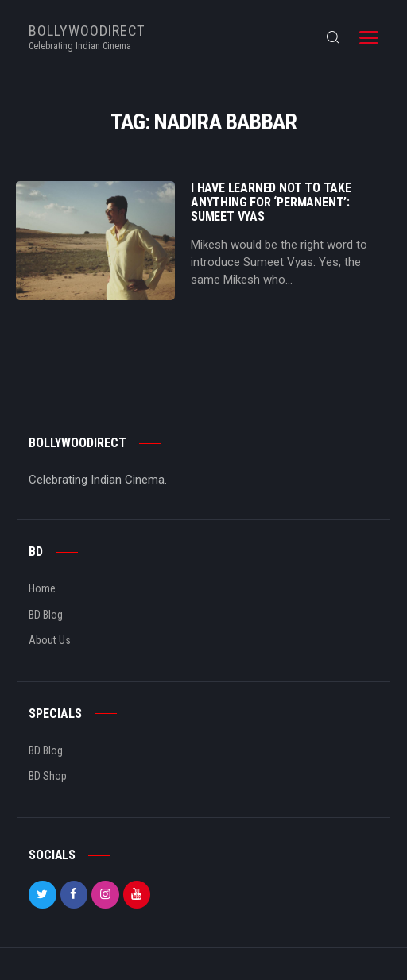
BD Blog (46, 615)
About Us (50, 640)
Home (42, 588)
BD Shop (48, 776)
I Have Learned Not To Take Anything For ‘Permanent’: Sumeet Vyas (271, 203)
